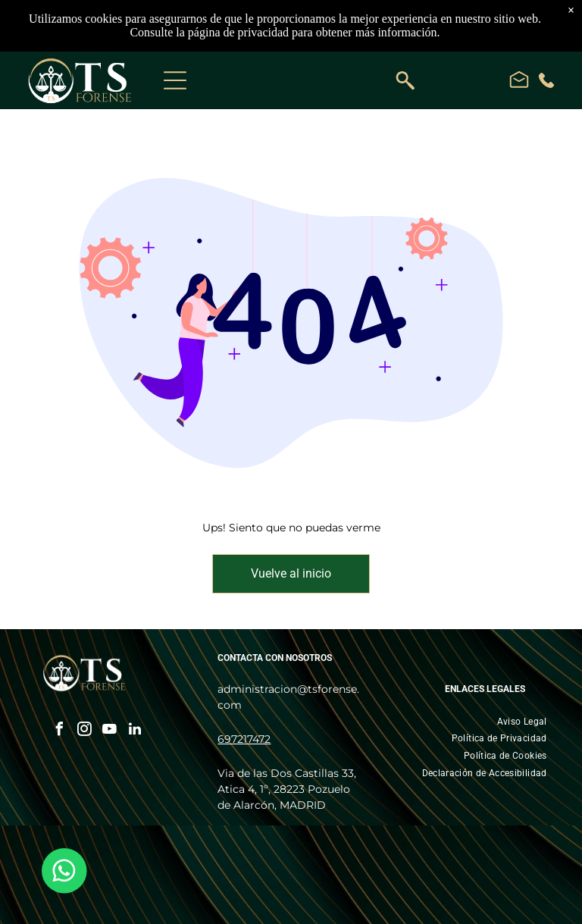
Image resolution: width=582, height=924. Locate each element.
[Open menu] (175, 80)
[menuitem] (522, 721)
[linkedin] (135, 731)
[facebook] (60, 731)
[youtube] (110, 731)
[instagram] (85, 731)
